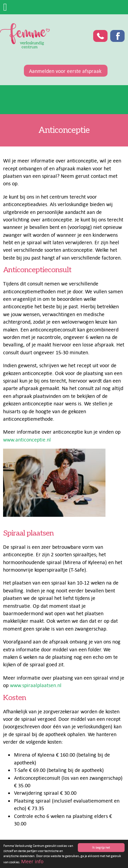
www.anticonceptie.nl (27, 439)
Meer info (32, 862)
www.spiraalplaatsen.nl (36, 685)
